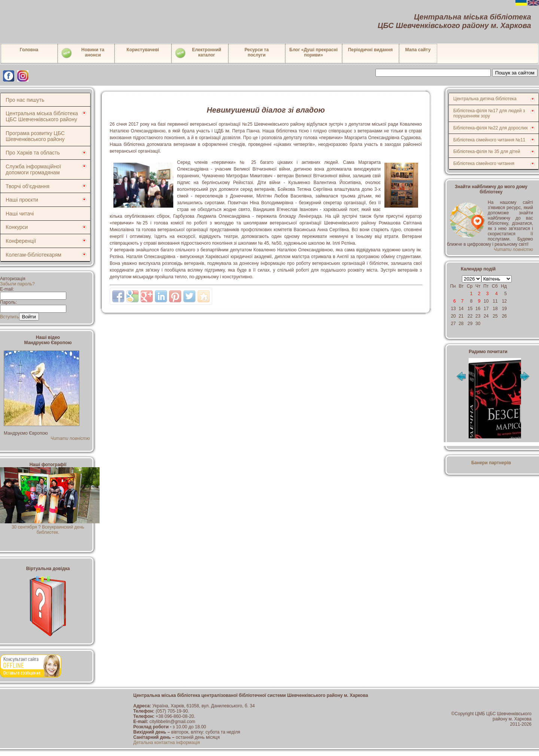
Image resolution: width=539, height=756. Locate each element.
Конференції (21, 241)
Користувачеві (143, 50)
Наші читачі (20, 214)
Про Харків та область (33, 153)
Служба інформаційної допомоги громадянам (33, 169)
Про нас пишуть (25, 100)
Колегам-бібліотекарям (34, 255)
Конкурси (17, 227)
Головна (29, 50)
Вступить (10, 317)
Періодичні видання (371, 50)
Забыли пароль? (17, 284)
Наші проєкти (22, 200)
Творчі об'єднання (28, 186)
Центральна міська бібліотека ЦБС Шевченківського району (42, 116)
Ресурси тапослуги (257, 52)
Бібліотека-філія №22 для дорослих (491, 128)
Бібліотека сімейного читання (484, 163)
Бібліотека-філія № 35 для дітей (487, 151)
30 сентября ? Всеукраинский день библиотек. (50, 527)
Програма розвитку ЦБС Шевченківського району (35, 136)
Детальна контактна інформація (167, 743)
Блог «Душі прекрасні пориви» (313, 52)
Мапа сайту (418, 50)
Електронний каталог (198, 53)
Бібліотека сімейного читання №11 (489, 140)
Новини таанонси (83, 53)
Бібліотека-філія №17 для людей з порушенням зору (489, 113)
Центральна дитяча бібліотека (485, 99)
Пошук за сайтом (515, 73)
